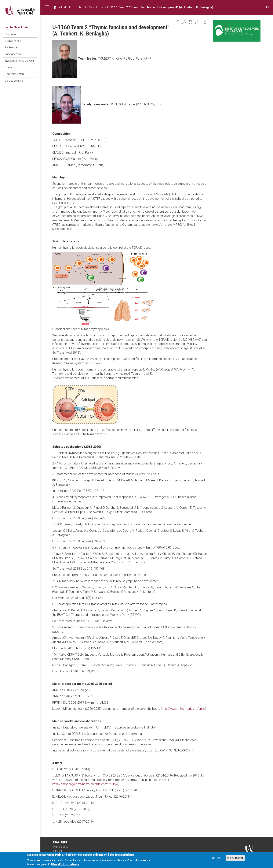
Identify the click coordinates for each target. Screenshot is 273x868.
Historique (11, 34)
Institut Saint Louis (16, 27)
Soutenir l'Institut (15, 74)
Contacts (10, 67)
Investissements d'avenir (19, 61)
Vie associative (14, 81)
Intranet (58, 851)
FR (268, 7)
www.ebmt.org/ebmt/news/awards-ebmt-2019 (86, 784)
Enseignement (13, 54)
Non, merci (235, 858)
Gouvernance (13, 41)
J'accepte (217, 858)
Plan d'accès (61, 847)
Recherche (11, 47)
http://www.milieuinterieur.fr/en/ (184, 709)
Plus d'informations (65, 865)
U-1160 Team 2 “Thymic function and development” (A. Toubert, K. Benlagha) (160, 7)
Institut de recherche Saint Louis (82, 7)
